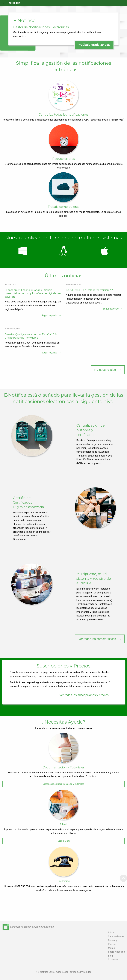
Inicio (111, 933)
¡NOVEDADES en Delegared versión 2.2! (90, 290)
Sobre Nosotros (116, 952)
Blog (110, 956)
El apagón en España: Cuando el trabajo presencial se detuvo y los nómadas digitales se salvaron (33, 293)
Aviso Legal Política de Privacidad (73, 972)
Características (116, 936)
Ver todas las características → (100, 639)
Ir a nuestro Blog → (108, 370)
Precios (112, 944)
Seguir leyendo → (51, 315)
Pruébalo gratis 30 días (94, 45)
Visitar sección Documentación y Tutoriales (63, 784)
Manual (112, 948)
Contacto (113, 959)
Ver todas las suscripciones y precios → (87, 695)
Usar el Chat (63, 841)
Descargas (114, 940)
